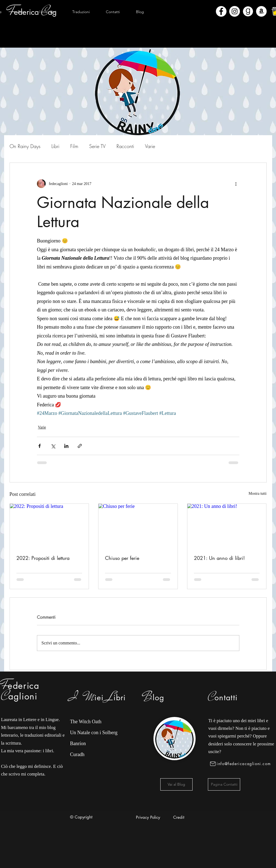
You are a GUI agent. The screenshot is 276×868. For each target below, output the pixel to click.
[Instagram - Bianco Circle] (235, 11)
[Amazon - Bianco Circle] (261, 11)
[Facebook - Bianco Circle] (221, 11)
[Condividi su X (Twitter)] (53, 446)
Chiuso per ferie (122, 558)
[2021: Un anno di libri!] (227, 526)
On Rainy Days (25, 146)
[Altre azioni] (236, 184)
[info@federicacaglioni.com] (241, 764)
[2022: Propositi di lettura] (49, 526)
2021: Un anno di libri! (219, 558)
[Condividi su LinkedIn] (66, 446)
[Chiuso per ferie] (138, 526)
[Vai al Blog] (176, 784)
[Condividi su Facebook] (40, 446)
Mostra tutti (258, 494)
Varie (150, 146)
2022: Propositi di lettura (43, 558)
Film (74, 146)
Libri (55, 146)
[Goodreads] (248, 11)
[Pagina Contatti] (224, 784)
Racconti (125, 146)
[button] (48, 12)
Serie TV (97, 146)
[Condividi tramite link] (80, 446)
